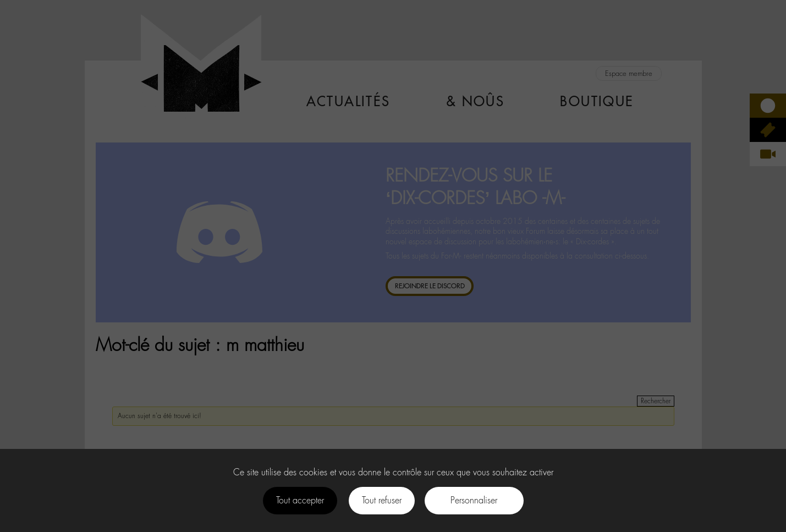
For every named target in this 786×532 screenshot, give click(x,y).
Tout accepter (300, 500)
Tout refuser (382, 500)
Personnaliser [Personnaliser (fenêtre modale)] (474, 500)
